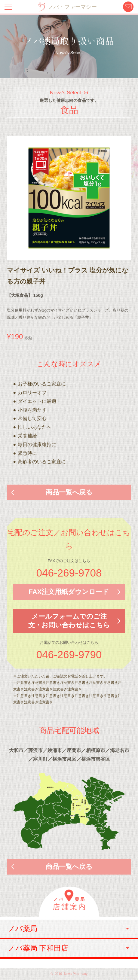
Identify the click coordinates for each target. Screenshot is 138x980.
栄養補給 (27, 436)
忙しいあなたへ (35, 427)
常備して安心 (32, 418)
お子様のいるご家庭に (42, 384)
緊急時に (27, 453)
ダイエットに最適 (37, 401)
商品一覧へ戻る (69, 492)
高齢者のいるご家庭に (42, 462)
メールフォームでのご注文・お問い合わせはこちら (69, 621)
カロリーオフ (32, 393)
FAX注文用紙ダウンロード (69, 592)
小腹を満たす (32, 410)
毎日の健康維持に (37, 444)
